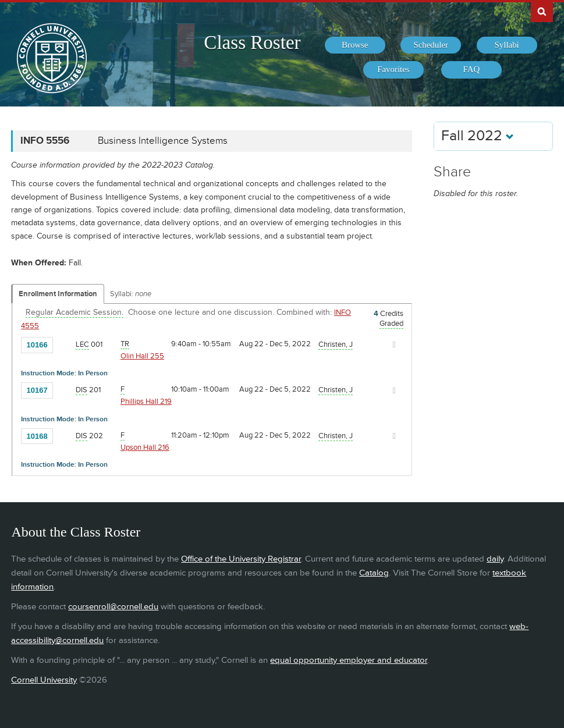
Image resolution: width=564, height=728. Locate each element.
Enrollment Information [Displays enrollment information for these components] (58, 294)
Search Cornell (542, 11)
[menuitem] (355, 45)
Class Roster (252, 42)
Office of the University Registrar (241, 559)
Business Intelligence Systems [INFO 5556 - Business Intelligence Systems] (163, 141)
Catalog (374, 573)
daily (495, 559)
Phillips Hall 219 (146, 402)
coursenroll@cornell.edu (113, 607)
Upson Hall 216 (145, 448)
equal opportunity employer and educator (349, 660)
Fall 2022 (478, 136)
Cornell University (44, 680)
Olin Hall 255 (142, 356)
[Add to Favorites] (65, 344)
